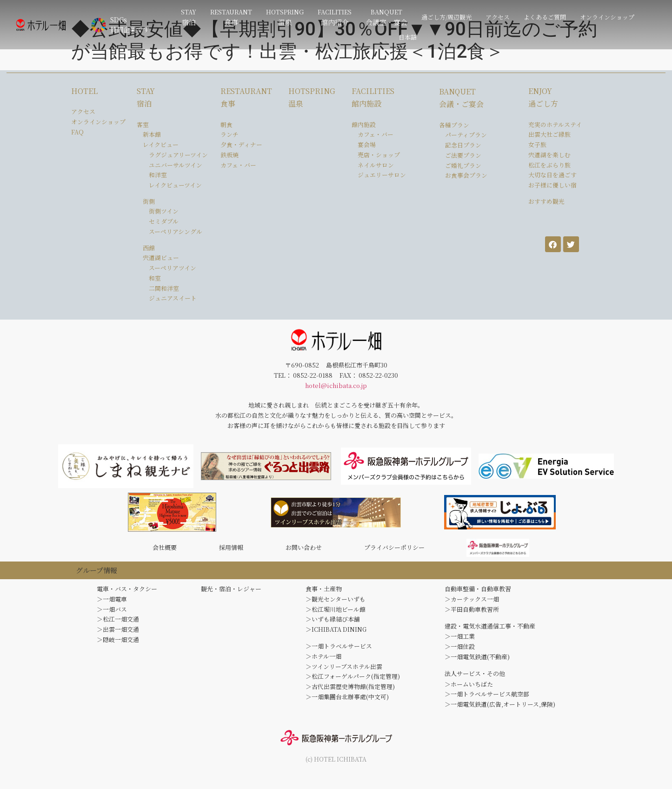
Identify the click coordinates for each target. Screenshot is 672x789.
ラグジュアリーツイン (178, 155)
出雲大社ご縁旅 (549, 134)
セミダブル (164, 221)
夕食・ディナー (241, 144)
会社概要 (165, 550)
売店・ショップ (379, 155)
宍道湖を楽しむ (549, 155)
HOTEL (84, 91)
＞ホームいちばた (469, 688)
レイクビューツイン (175, 185)
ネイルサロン (376, 165)
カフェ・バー (238, 165)
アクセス (498, 17)
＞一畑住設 (460, 651)
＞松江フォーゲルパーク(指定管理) (353, 681)
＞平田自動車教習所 (472, 613)
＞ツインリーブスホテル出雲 (344, 671)
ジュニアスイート (173, 298)
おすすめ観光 (546, 201)
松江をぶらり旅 (549, 165)
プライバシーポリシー (394, 550)
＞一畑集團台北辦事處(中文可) (347, 701)
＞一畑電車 (112, 603)
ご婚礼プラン (463, 165)
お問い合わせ (304, 550)
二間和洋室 (164, 288)
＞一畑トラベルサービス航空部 (487, 699)
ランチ (230, 134)
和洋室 (158, 175)
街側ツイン (164, 211)
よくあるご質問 (545, 17)
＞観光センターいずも (336, 603)
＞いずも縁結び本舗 (333, 624)
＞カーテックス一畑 (472, 603)
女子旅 (537, 144)
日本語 (408, 37)
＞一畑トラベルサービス (339, 651)
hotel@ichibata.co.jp (336, 385)
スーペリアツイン (173, 268)
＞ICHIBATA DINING (336, 634)
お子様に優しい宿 (552, 185)
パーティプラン (466, 135)
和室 (155, 278)
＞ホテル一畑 (323, 661)
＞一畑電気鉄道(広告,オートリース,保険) (500, 709)
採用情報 (231, 550)
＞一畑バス (112, 613)
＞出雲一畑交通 (118, 634)
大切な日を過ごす (552, 175)
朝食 (226, 124)
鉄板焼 (230, 155)
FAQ (77, 132)
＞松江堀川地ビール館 (336, 613)
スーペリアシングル (176, 231)
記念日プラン (463, 145)
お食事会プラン (466, 175)
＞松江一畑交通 (118, 624)
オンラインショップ (607, 17)
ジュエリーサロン (382, 175)
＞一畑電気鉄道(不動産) (477, 661)
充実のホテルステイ (555, 124)
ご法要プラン (463, 155)
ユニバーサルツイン (176, 165)
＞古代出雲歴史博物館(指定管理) (350, 691)
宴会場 (367, 144)
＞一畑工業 (460, 640)
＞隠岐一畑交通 (118, 644)
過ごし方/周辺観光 (446, 17)
